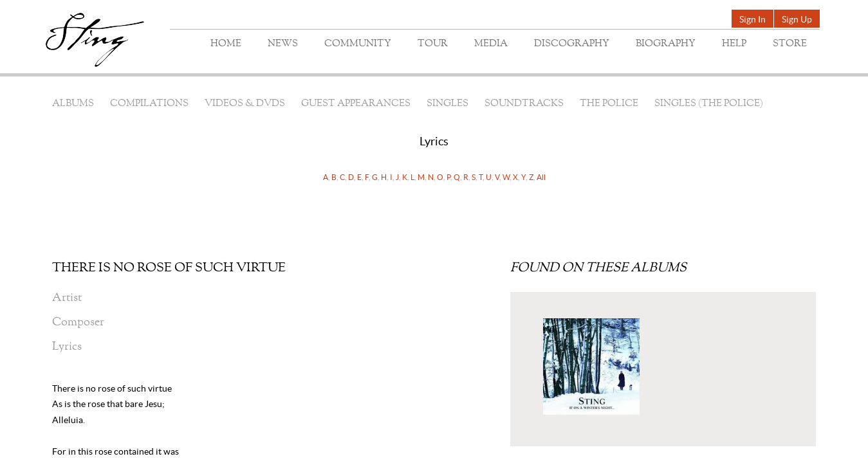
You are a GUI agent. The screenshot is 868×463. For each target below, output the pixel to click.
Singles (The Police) (709, 104)
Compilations (149, 104)
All (541, 177)
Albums (73, 104)
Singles (448, 104)
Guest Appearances (356, 104)
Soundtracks (524, 104)
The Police (609, 104)
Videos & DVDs (245, 104)
